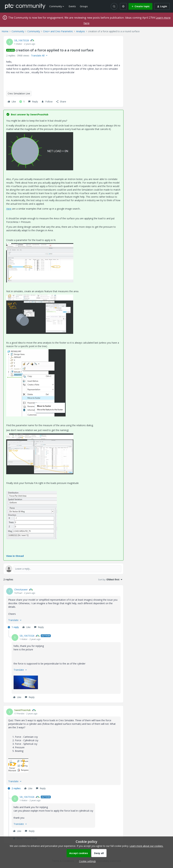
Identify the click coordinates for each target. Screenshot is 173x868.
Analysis (81, 31)
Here (9, 209)
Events (72, 6)
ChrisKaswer (21, 589)
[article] (63, 609)
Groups (84, 6)
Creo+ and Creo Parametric (58, 31)
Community (18, 31)
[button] (140, 6)
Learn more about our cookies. (146, 846)
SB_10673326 (22, 40)
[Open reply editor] (63, 569)
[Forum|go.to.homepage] (25, 6)
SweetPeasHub (22, 710)
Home (5, 31)
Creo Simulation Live (19, 93)
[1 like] (22, 102)
